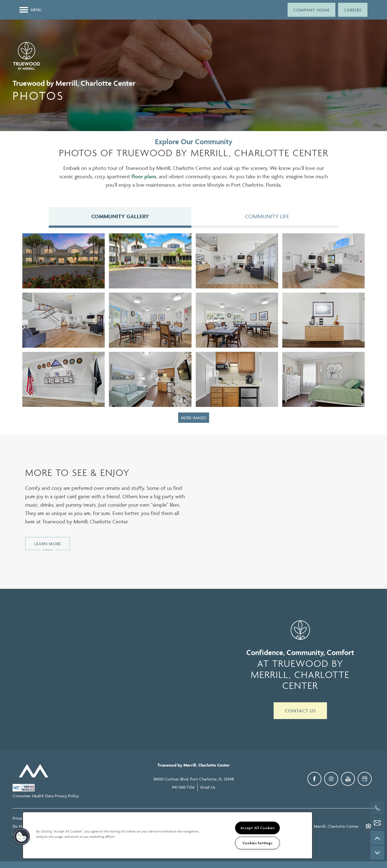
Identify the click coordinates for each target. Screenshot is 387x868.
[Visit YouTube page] (348, 780)
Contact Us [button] (300, 712)
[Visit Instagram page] (331, 780)
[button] (311, 10)
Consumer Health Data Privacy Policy (46, 797)
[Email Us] (377, 823)
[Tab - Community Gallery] (120, 217)
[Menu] (31, 10)
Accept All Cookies (258, 828)
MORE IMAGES (194, 419)
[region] (168, 835)
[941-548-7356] (377, 808)
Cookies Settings (258, 843)
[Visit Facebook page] (314, 780)
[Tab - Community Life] (267, 217)
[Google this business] (365, 780)
